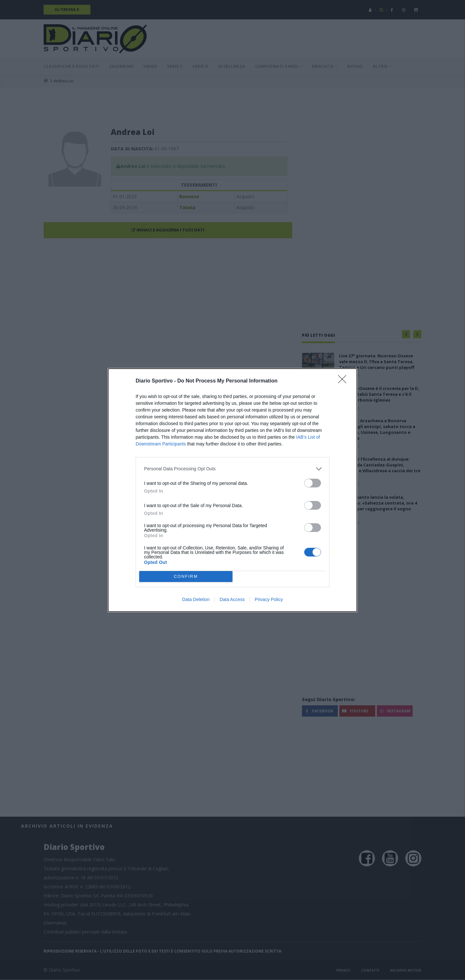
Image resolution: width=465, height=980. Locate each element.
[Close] (344, 381)
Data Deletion (196, 599)
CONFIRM (186, 576)
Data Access (232, 599)
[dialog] (232, 490)
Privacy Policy (269, 599)
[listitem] (232, 469)
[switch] (313, 483)
